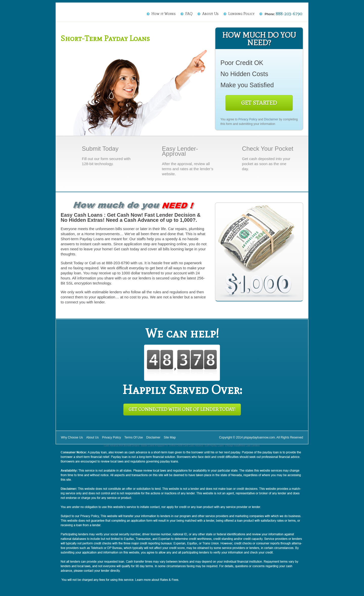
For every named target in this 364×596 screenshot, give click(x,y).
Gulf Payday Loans (214, 446)
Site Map (170, 437)
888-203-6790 (289, 14)
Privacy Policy (248, 119)
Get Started (259, 103)
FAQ (189, 14)
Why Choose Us (72, 437)
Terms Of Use (134, 437)
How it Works (164, 14)
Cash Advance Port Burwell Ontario (122, 446)
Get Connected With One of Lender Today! (182, 409)
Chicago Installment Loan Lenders (242, 446)
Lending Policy (241, 14)
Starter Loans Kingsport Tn (154, 446)
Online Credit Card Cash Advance (186, 446)
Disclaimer (271, 119)
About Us (210, 14)
